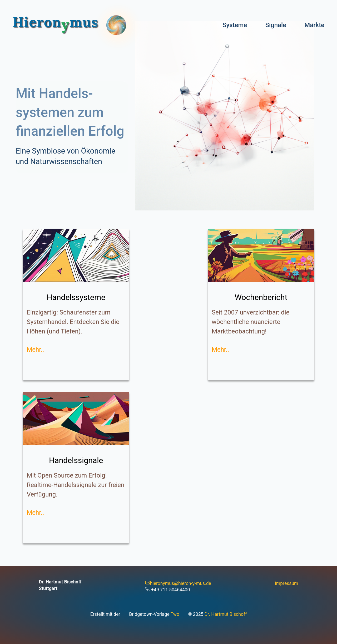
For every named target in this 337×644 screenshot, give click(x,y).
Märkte (314, 25)
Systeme (235, 25)
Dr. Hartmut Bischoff (226, 614)
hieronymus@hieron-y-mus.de (178, 583)
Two (175, 614)
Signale (276, 25)
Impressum (287, 583)
